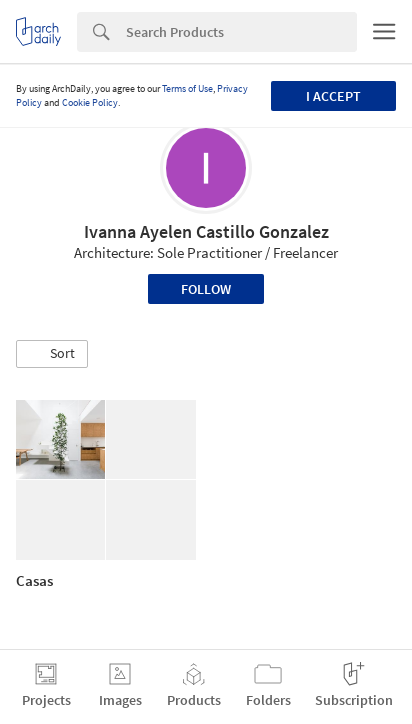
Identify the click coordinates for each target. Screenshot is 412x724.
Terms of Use (187, 88)
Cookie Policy (90, 102)
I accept (333, 96)
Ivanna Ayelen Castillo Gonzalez (206, 231)
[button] (52, 354)
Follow (206, 289)
